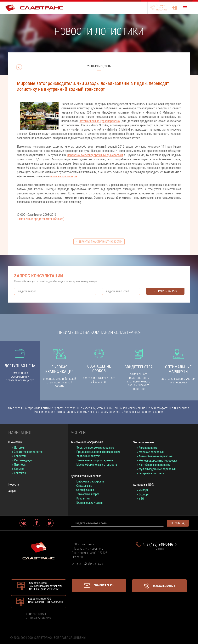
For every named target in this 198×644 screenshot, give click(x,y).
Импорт (143, 490)
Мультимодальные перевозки (157, 469)
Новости (14, 484)
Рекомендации (23, 460)
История (19, 448)
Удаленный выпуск (88, 456)
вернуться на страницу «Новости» (99, 242)
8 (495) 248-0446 (160, 544)
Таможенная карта (88, 494)
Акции (12, 491)
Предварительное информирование (98, 452)
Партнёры (20, 465)
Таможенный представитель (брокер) (41, 219)
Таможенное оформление (87, 442)
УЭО (141, 499)
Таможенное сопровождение (95, 460)
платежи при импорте (64, 176)
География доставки (151, 473)
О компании (15, 442)
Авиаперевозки (148, 448)
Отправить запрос (165, 291)
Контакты (20, 473)
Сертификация (85, 490)
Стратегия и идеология (28, 452)
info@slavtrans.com (93, 563)
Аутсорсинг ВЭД (143, 485)
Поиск (178, 523)
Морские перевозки (151, 452)
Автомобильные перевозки (156, 456)
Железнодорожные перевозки (158, 461)
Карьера (19, 469)
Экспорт (144, 494)
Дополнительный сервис (86, 476)
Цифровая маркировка (90, 481)
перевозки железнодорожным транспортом (95, 155)
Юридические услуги (89, 503)
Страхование (84, 486)
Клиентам (20, 456)
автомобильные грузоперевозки (100, 121)
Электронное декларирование (95, 448)
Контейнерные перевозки (155, 465)
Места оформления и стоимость (97, 465)
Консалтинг (83, 498)
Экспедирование (143, 442)
